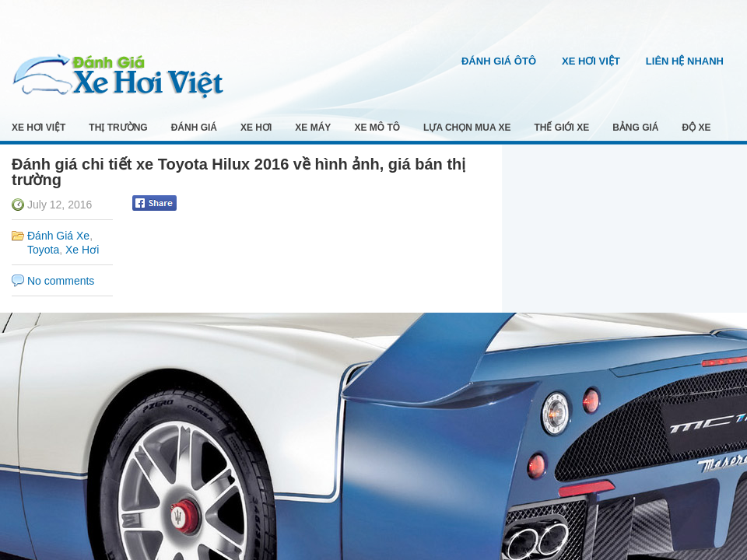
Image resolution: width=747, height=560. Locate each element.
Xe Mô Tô (377, 128)
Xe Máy (313, 128)
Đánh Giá (194, 128)
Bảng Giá (635, 128)
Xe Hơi (256, 128)
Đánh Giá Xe (58, 236)
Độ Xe (697, 128)
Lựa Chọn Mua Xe (467, 128)
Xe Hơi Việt (591, 61)
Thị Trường (118, 128)
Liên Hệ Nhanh (685, 61)
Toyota (43, 250)
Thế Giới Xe (562, 128)
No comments (61, 281)
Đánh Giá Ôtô (499, 61)
